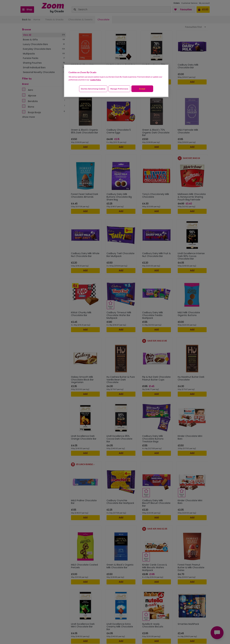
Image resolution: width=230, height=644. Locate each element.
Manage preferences (119, 89)
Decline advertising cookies (93, 89)
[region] (116, 81)
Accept (142, 89)
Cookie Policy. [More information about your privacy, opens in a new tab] (96, 80)
